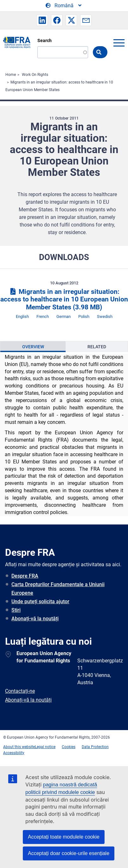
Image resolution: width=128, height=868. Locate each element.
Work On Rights (35, 75)
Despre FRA (25, 576)
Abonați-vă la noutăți (35, 619)
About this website (19, 747)
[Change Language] (64, 6)
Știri (16, 610)
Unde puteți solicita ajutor (40, 601)
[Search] (63, 52)
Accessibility (14, 753)
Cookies (69, 747)
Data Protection (95, 747)
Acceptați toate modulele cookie (64, 837)
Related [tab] (97, 347)
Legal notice (45, 747)
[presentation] (33, 347)
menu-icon (119, 43)
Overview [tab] (33, 347)
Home (11, 75)
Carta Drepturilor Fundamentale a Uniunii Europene (58, 589)
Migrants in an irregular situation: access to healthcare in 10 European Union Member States (64, 300)
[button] (42, 20)
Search (45, 40)
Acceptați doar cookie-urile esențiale (69, 853)
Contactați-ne (20, 691)
